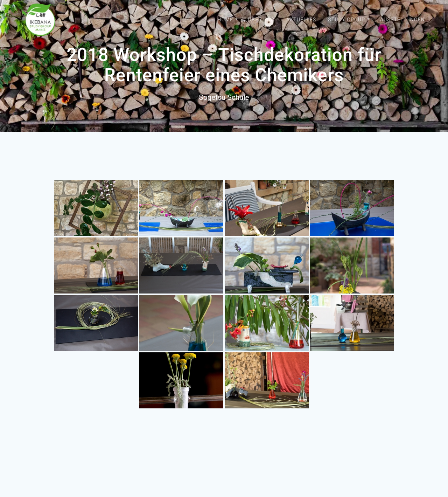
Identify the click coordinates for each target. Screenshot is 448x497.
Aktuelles (301, 20)
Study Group (346, 20)
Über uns (261, 20)
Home (225, 20)
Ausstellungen (402, 20)
